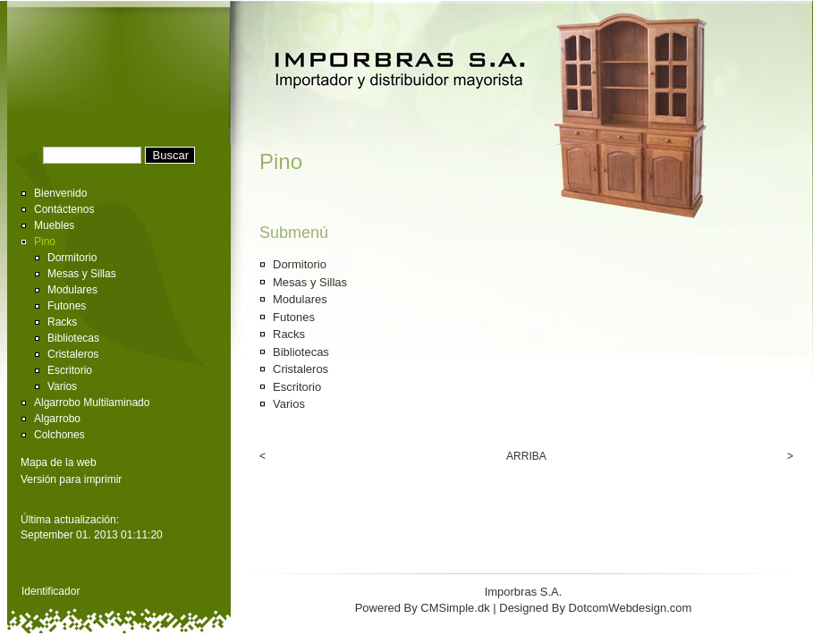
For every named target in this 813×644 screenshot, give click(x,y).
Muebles (54, 225)
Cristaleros (73, 354)
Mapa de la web (59, 462)
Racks (62, 322)
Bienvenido (60, 193)
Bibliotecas (73, 338)
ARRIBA (526, 456)
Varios (62, 386)
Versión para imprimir (71, 479)
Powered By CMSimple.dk (423, 608)
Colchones (59, 435)
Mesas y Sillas (82, 274)
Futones (67, 306)
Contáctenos (64, 209)
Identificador (51, 591)
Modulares (72, 290)
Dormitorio (72, 258)
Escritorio (70, 370)
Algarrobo (57, 419)
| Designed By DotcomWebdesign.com (592, 608)
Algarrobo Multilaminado (92, 402)
